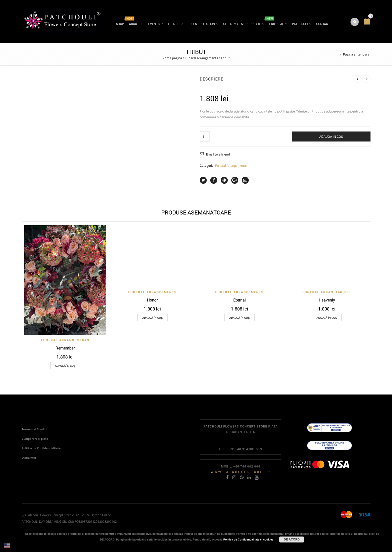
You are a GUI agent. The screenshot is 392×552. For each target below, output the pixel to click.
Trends (173, 24)
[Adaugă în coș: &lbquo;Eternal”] (239, 318)
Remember (65, 348)
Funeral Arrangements (201, 58)
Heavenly (327, 300)
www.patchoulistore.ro (241, 472)
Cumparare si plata (35, 439)
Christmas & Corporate (242, 24)
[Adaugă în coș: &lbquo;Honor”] (152, 318)
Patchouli (300, 24)
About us (136, 24)
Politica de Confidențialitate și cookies (248, 539)
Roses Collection (201, 24)
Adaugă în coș (331, 137)
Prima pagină (172, 58)
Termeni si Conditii (34, 430)
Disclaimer (29, 458)
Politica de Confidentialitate (41, 449)
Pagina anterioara (356, 55)
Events (154, 24)
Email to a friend (218, 155)
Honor (152, 300)
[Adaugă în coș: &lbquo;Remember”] (65, 366)
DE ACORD (292, 539)
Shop (120, 24)
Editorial (276, 24)
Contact (323, 24)
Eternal (239, 300)
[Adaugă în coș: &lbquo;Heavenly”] (327, 318)
